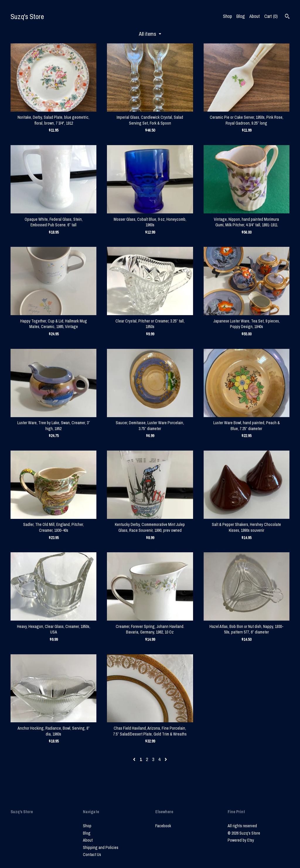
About (255, 16)
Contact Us (92, 855)
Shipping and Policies (101, 847)
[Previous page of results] (135, 759)
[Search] (287, 17)
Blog (241, 16)
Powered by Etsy (241, 840)
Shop (227, 16)
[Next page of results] (166, 759)
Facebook (163, 826)
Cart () (271, 16)
